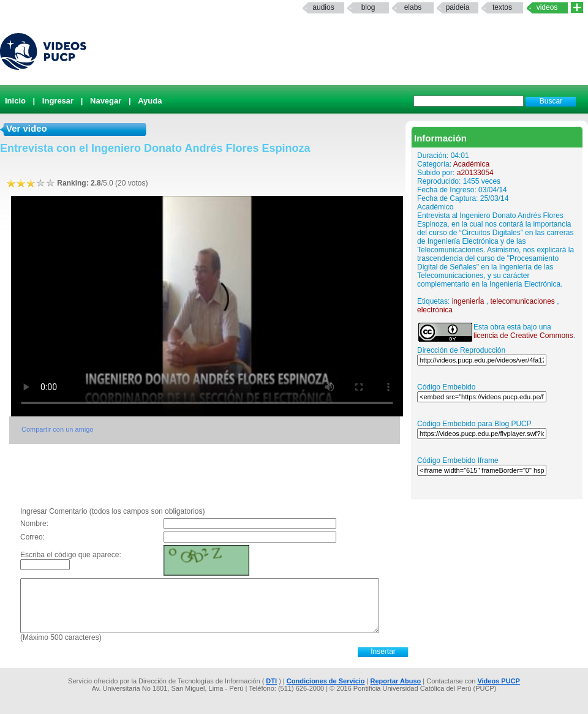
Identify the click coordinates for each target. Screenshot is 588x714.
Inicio (15, 101)
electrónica (435, 310)
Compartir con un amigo (57, 429)
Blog (368, 7)
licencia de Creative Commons (523, 336)
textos (502, 7)
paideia (458, 7)
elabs (413, 7)
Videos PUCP (499, 681)
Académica (471, 164)
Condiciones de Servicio (326, 681)
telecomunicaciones (522, 301)
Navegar (106, 101)
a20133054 (475, 173)
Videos (547, 7)
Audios (323, 7)
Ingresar (58, 101)
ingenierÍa (468, 301)
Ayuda (150, 101)
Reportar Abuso (396, 681)
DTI (271, 681)
